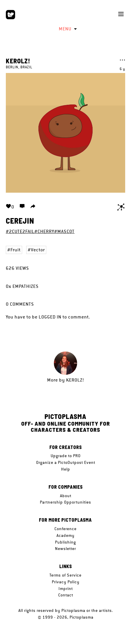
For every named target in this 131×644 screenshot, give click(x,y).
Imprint (66, 589)
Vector (38, 250)
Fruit (16, 250)
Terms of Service (65, 575)
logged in (50, 317)
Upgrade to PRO (66, 456)
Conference (65, 529)
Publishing (65, 542)
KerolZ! (18, 61)
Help (66, 469)
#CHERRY (44, 231)
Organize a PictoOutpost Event (66, 462)
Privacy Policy (66, 582)
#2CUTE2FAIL (20, 231)
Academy (65, 535)
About (66, 496)
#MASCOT (64, 231)
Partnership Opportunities (65, 502)
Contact (66, 595)
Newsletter (65, 549)
